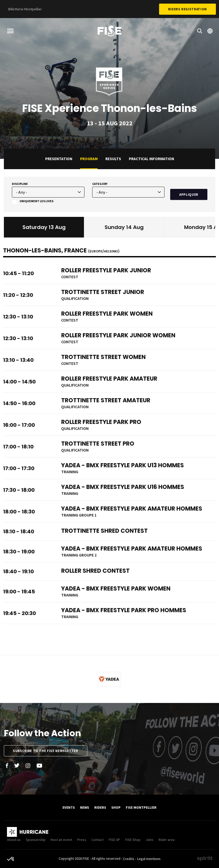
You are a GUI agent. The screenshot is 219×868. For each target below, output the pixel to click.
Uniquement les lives (37, 201)
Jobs (150, 840)
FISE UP (114, 840)
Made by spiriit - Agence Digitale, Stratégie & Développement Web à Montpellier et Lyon (205, 858)
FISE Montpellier (141, 807)
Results (113, 159)
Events (69, 807)
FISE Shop (133, 840)
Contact (97, 840)
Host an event (61, 840)
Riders (100, 807)
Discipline (20, 184)
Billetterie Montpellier (25, 9)
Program (89, 159)
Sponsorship (36, 840)
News (85, 807)
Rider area (167, 840)
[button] (11, 859)
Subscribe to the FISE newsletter (46, 751)
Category (100, 184)
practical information (151, 159)
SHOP (116, 807)
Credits (129, 859)
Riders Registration (187, 9)
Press (82, 840)
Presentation (59, 159)
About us (14, 840)
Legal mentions (149, 859)
